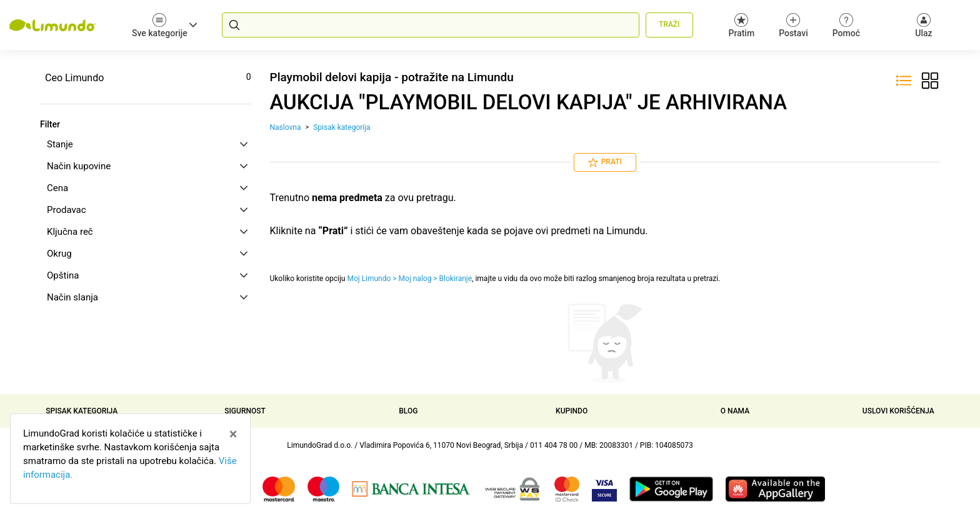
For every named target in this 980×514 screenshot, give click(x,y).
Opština (147, 275)
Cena (147, 188)
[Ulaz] (924, 25)
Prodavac (147, 210)
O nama (735, 411)
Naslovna (286, 127)
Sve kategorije (164, 25)
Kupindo (572, 411)
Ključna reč (147, 232)
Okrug (147, 254)
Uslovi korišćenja (898, 411)
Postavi (793, 25)
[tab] (146, 144)
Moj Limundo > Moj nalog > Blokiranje (409, 279)
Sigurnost (245, 411)
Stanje (147, 144)
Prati (605, 162)
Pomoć (846, 25)
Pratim (742, 25)
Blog (408, 411)
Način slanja (147, 297)
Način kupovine (147, 166)
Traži (669, 24)
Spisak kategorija (342, 127)
